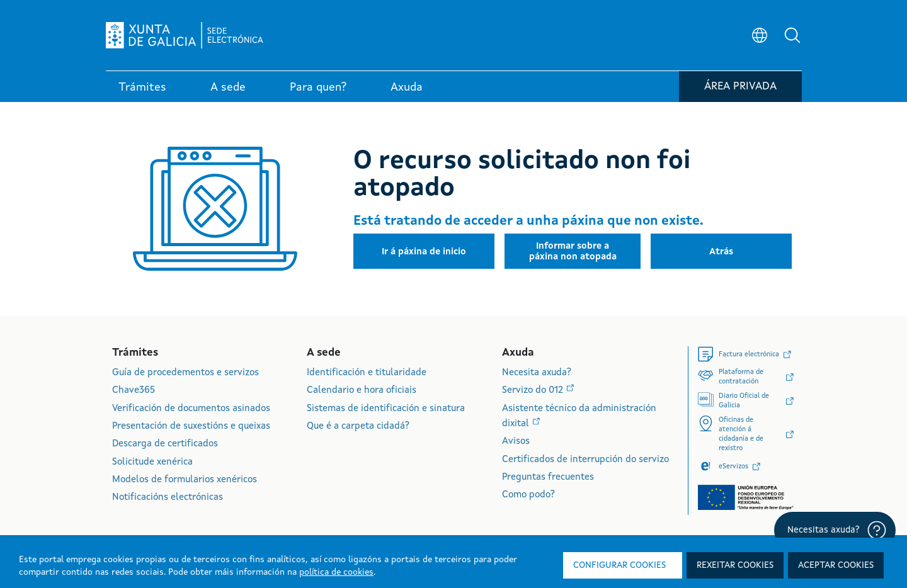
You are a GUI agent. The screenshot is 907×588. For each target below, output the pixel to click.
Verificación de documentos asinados (191, 409)
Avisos (516, 442)
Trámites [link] (142, 88)
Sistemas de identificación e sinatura (386, 409)
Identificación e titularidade (367, 373)
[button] (792, 35)
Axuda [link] (407, 88)
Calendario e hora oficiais (362, 391)
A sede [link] (228, 88)
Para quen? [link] (318, 88)
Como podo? (528, 495)
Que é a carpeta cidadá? (358, 427)
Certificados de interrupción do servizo (585, 460)
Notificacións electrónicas (168, 498)
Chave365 (134, 391)
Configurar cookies (619, 565)
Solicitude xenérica (152, 462)
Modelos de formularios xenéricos (185, 480)
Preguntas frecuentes (548, 478)
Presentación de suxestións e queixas (191, 427)
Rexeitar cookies (735, 565)
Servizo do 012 (534, 391)
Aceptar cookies (836, 565)
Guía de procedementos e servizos (185, 373)
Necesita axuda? (537, 373)
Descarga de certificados (165, 444)
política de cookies (336, 572)
